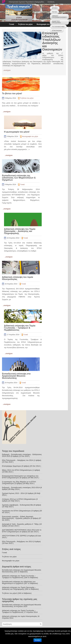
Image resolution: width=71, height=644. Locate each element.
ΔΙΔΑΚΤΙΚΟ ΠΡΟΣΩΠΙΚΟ (56, 22)
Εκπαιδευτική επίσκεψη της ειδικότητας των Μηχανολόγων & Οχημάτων (19, 178)
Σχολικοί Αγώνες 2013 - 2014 (13, 493)
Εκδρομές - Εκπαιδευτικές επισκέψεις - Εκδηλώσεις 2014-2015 (22, 455)
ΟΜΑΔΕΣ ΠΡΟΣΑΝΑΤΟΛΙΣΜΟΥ (59, 17)
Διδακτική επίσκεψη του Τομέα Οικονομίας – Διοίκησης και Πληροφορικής (20, 231)
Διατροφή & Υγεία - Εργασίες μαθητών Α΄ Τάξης (20, 524)
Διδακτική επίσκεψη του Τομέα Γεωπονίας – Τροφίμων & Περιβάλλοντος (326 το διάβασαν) (20, 577)
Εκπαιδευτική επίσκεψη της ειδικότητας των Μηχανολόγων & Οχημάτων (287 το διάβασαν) (20, 582)
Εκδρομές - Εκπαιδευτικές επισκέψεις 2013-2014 (21, 487)
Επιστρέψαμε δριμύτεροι (11, 466)
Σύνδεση (51, 2)
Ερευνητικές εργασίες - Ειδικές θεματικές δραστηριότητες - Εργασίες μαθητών (18, 517)
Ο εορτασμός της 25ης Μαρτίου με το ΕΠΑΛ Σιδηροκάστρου (19, 483)
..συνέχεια (7, 70)
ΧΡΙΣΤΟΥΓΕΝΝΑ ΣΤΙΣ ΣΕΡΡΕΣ (14, 536)
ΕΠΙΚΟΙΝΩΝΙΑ (57, 31)
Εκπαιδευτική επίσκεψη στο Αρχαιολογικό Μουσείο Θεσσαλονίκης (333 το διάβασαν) (22, 571)
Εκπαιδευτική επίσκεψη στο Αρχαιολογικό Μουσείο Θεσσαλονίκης (16, 376)
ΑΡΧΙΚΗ (55, 8)
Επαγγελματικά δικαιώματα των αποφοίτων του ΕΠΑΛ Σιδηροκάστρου (20, 477)
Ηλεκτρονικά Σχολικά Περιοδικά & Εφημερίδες (26, 2)
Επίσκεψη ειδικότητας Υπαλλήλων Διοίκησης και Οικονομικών (52, 41)
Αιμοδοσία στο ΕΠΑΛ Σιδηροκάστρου (16, 511)
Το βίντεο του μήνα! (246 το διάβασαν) (17, 593)
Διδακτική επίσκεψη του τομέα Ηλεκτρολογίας (18, 278)
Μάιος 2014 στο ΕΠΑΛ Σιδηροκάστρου (17, 470)
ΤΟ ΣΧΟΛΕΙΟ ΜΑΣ (58, 27)
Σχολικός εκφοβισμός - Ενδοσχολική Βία (17, 505)
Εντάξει (38, 640)
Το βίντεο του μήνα (25, 24)
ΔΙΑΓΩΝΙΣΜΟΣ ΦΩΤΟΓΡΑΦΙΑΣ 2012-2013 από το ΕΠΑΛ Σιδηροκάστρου (22, 531)
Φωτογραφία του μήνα (45, 24)
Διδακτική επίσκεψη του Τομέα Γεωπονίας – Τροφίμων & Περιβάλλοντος (20, 328)
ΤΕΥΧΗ (55, 12)
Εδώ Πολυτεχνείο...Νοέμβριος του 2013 (17, 541)
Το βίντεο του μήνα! (12, 93)
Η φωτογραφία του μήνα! (17, 132)
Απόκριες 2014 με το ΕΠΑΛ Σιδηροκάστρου (19, 499)
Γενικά (12, 24)
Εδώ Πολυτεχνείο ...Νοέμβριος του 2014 (18, 460)
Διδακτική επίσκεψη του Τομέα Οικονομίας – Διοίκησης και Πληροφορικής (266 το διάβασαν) (20, 588)
